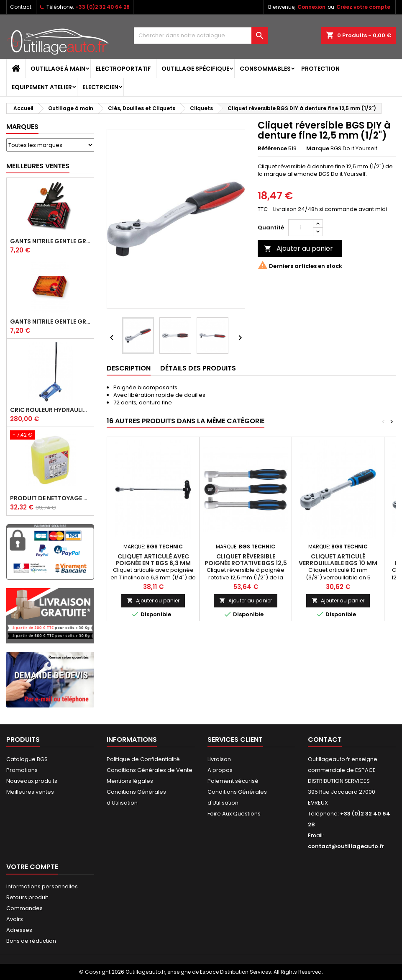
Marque (318, 149)
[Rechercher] (201, 36)
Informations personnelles (42, 886)
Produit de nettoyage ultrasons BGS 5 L (50, 498)
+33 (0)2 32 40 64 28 (102, 7)
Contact (21, 7)
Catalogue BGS (27, 759)
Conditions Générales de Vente (150, 770)
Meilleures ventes (30, 792)
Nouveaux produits (32, 781)
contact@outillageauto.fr (346, 846)
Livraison (219, 759)
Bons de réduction (31, 941)
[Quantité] (301, 228)
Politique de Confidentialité (143, 759)
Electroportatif (123, 69)
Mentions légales (130, 781)
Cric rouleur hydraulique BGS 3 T (50, 410)
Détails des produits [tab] (198, 368)
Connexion (311, 7)
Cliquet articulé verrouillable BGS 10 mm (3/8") (338, 563)
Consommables (265, 69)
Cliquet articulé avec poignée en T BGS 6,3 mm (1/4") (153, 563)
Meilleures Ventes (38, 166)
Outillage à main (58, 69)
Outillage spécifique (195, 69)
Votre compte (32, 867)
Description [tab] (129, 368)
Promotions (22, 770)
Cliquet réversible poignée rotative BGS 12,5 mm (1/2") (246, 563)
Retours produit (27, 897)
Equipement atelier (42, 87)
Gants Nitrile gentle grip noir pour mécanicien (50, 241)
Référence (272, 149)
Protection (320, 69)
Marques (22, 127)
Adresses (19, 930)
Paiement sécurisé (233, 781)
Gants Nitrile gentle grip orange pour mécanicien (50, 322)
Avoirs (15, 919)
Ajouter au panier (298, 248)
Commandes (24, 908)
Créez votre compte (363, 7)
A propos (220, 770)
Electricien (100, 87)
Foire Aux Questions (234, 814)
